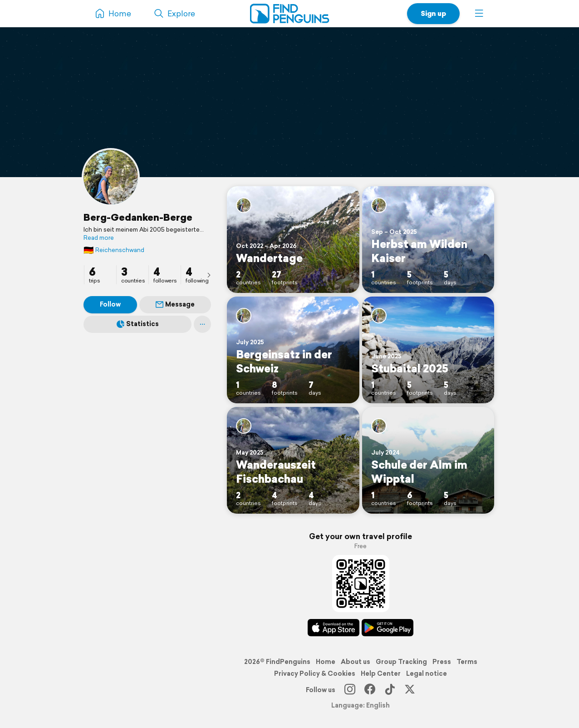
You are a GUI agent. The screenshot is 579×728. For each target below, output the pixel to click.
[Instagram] (350, 690)
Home (326, 662)
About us (356, 662)
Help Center (381, 674)
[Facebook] (370, 690)
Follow (110, 304)
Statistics (138, 324)
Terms (467, 662)
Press (442, 662)
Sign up (433, 13)
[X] (410, 690)
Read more (99, 238)
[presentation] (209, 275)
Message (175, 304)
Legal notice (427, 674)
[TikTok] (390, 690)
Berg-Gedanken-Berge (138, 217)
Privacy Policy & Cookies (315, 674)
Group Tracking (401, 662)
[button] (479, 14)
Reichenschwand (114, 250)
